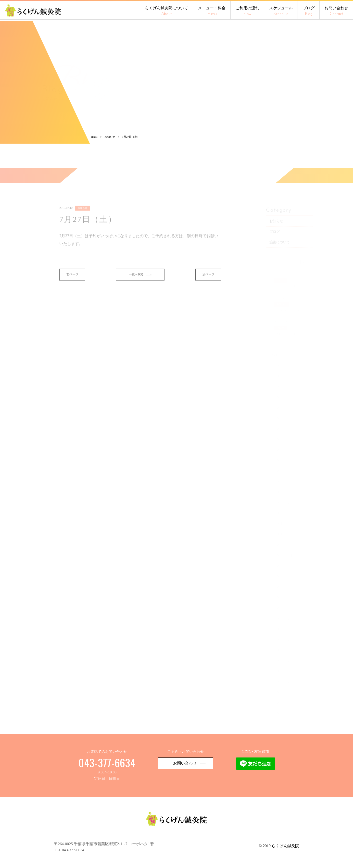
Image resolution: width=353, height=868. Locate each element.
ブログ (309, 11)
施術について (282, 259)
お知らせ (279, 238)
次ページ (208, 291)
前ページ (73, 291)
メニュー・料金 (212, 11)
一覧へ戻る (140, 292)
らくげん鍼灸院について (166, 11)
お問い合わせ (336, 11)
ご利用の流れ (247, 11)
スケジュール (281, 11)
